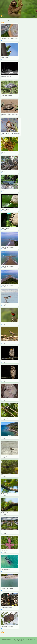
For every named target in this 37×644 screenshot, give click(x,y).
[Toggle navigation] (34, 16)
